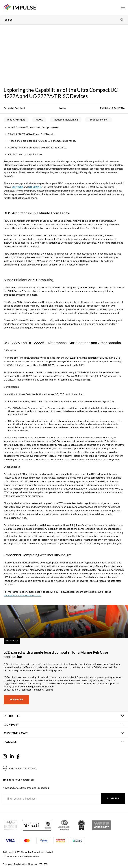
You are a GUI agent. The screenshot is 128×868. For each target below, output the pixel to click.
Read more (16, 700)
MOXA (39, 120)
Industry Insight (16, 120)
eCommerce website (14, 857)
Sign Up (113, 799)
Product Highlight (99, 120)
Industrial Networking (66, 120)
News (62, 108)
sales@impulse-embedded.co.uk (22, 595)
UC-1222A (17, 187)
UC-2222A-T (35, 187)
